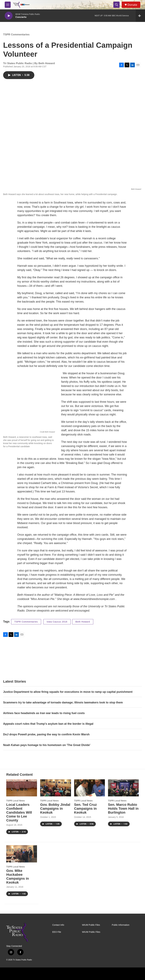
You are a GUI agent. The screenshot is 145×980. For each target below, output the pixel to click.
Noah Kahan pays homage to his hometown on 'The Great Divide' (47, 745)
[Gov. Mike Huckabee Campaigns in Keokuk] (22, 854)
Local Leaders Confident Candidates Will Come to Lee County (19, 812)
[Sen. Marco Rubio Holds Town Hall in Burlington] (123, 788)
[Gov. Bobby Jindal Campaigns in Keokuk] (55, 788)
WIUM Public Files (91, 925)
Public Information (121, 925)
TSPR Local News (16, 801)
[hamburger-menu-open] (8, 5)
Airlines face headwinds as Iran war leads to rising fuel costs (44, 713)
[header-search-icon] (116, 5)
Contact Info (58, 925)
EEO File (57, 932)
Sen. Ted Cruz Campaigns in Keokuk (86, 809)
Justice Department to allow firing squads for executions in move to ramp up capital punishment (68, 692)
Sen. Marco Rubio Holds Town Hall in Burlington (123, 809)
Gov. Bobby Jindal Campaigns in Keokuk (55, 809)
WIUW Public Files (91, 932)
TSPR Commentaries (16, 35)
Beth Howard (83, 622)
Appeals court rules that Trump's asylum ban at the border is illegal (48, 724)
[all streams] (140, 16)
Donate (132, 5)
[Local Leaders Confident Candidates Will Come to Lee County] (22, 788)
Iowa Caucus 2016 (57, 622)
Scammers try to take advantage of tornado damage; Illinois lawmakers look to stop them (63, 702)
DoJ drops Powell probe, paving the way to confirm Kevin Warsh (46, 734)
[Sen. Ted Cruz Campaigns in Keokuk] (90, 788)
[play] (9, 16)
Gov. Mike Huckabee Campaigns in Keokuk (18, 877)
